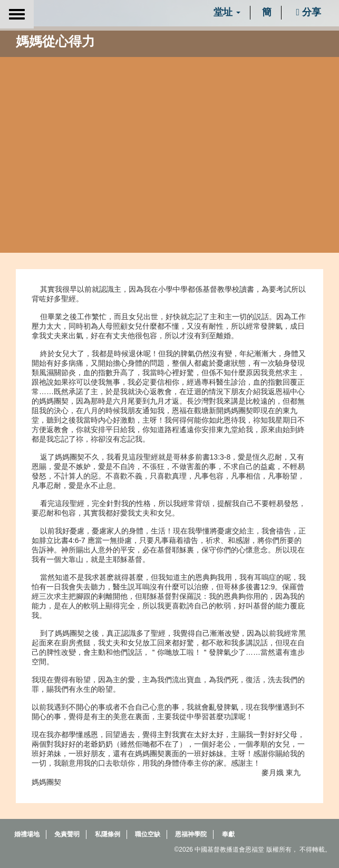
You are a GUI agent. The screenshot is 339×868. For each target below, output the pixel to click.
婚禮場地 (27, 834)
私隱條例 (108, 834)
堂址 (227, 12)
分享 (308, 12)
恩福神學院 (191, 834)
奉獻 (228, 834)
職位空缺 (148, 834)
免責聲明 (67, 834)
